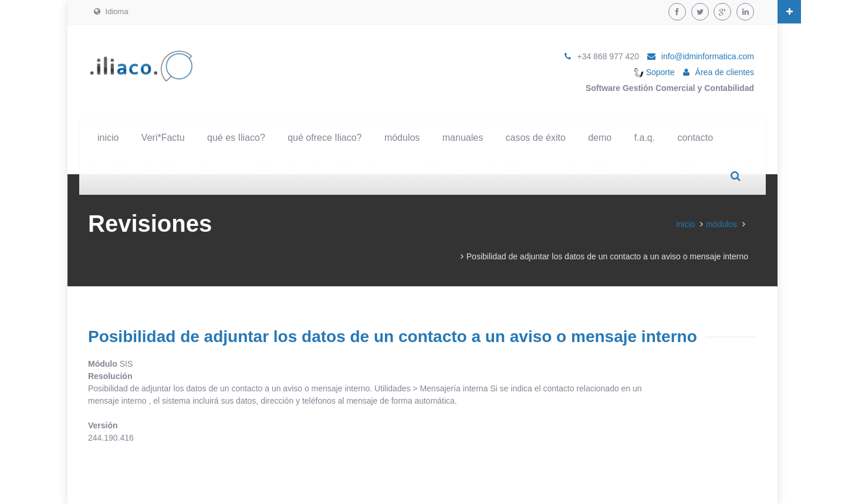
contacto (695, 138)
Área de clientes (725, 72)
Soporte (655, 72)
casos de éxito (536, 138)
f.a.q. (645, 138)
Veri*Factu (163, 138)
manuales (463, 138)
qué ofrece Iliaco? (325, 138)
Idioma (111, 11)
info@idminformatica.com (708, 56)
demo (600, 138)
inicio (108, 138)
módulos (402, 138)
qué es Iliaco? (236, 138)
